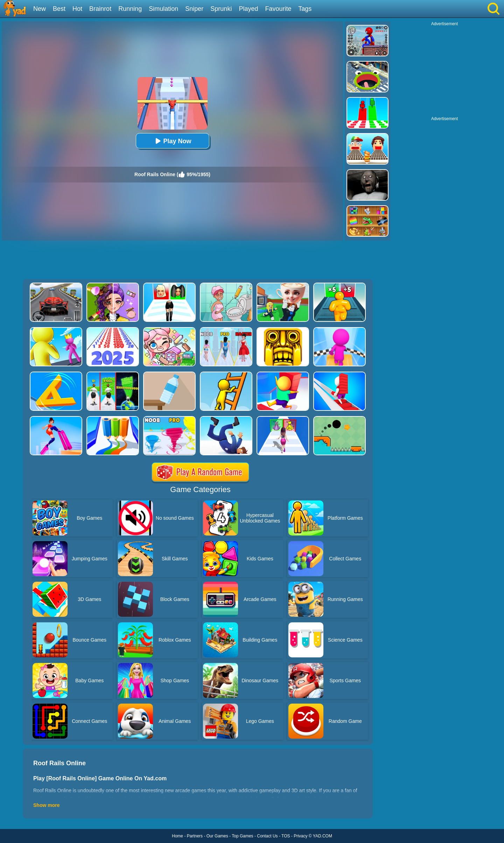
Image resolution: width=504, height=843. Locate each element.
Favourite (278, 9)
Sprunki (221, 9)
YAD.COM (323, 836)
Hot (77, 9)
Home (177, 836)
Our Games (217, 836)
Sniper (194, 9)
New (40, 9)
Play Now (172, 141)
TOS (286, 836)
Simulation (163, 9)
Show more (46, 805)
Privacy (300, 836)
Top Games (242, 836)
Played (248, 9)
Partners (195, 836)
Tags (305, 9)
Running (130, 9)
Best (59, 9)
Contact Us (267, 836)
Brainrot (100, 9)
